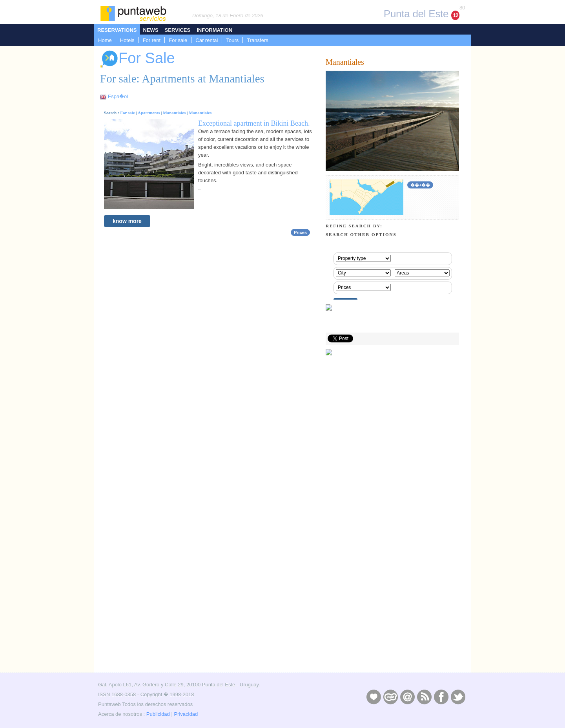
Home (105, 40)
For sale (178, 40)
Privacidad (186, 714)
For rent (152, 40)
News (151, 30)
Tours (232, 40)
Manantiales (174, 113)
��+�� (420, 185)
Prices (300, 232)
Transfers (257, 40)
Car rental (207, 40)
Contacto (407, 697)
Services (178, 30)
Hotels (127, 40)
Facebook (441, 697)
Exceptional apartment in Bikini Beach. (254, 123)
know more (127, 221)
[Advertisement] (392, 615)
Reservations (117, 30)
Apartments (149, 113)
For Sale (138, 59)
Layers (390, 697)
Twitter (458, 697)
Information (214, 30)
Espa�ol (118, 96)
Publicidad (158, 714)
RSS (424, 697)
